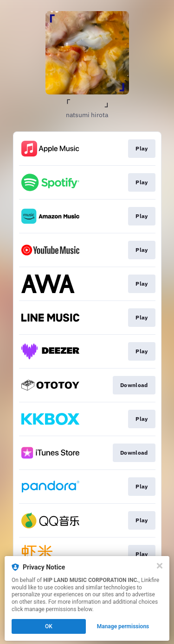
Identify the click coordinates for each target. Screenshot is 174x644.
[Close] (160, 566)
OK (49, 626)
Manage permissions (123, 626)
